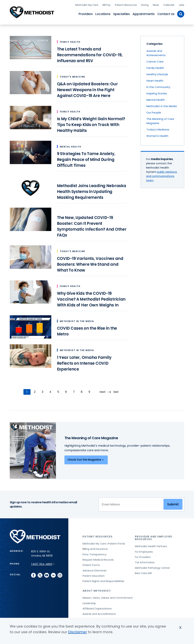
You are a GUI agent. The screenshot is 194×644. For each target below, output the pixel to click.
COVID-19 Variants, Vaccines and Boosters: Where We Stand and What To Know (90, 263)
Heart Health (155, 80)
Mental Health (156, 99)
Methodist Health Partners (151, 545)
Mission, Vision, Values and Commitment (108, 597)
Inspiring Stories (157, 92)
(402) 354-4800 (43, 563)
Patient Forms (91, 564)
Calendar (169, 4)
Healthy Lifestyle (157, 73)
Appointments (144, 13)
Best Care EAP (143, 572)
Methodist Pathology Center (152, 567)
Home (13, 40)
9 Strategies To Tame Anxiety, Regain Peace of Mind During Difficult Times (86, 159)
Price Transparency (95, 553)
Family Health (155, 67)
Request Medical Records (98, 559)
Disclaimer (77, 632)
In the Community (158, 86)
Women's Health (157, 135)
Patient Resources (126, 4)
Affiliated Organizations (97, 608)
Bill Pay (107, 4)
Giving (145, 4)
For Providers (143, 556)
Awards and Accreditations (99, 613)
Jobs (181, 4)
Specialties (121, 13)
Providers (86, 13)
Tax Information (145, 562)
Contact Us (166, 13)
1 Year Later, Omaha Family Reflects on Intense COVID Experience (84, 362)
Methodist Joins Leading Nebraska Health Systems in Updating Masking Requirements (92, 191)
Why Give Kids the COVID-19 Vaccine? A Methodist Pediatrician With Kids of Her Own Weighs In (91, 298)
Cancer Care (155, 61)
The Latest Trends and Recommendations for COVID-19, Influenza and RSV (90, 54)
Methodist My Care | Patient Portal (104, 543)
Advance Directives (95, 569)
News (156, 4)
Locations (103, 13)
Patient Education (94, 575)
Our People (154, 112)
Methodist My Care (87, 4)
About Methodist (97, 590)
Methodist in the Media (162, 105)
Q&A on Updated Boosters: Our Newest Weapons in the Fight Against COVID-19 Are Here (87, 89)
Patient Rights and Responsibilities (103, 580)
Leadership (89, 602)
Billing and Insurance (95, 548)
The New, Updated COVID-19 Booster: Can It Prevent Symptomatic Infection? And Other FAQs (92, 226)
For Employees (144, 551)
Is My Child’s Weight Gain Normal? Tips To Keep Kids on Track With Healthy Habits (91, 124)
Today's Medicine (158, 129)
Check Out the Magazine (86, 459)
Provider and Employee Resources (154, 537)
